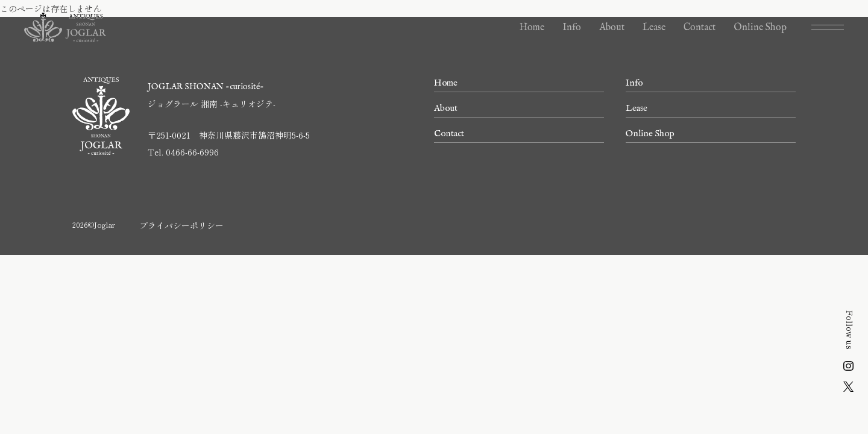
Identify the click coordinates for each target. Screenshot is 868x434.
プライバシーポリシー (181, 226)
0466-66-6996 (192, 152)
